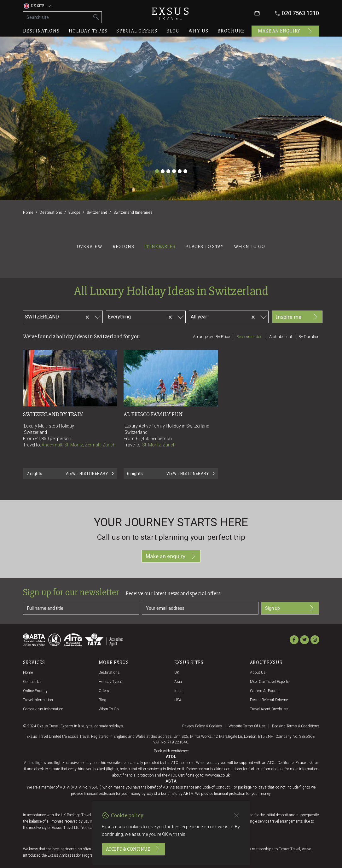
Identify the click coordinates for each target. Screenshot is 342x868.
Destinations (41, 31)
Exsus (171, 13)
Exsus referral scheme (269, 700)
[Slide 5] (180, 171)
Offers (104, 691)
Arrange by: (203, 337)
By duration (309, 337)
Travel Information (38, 700)
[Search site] (57, 17)
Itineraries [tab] (160, 247)
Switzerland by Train (53, 414)
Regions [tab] (123, 247)
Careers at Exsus (264, 691)
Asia (178, 682)
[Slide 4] (174, 171)
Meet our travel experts (270, 682)
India (178, 691)
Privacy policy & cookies (202, 726)
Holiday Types (110, 682)
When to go (109, 709)
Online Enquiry (35, 691)
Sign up (290, 608)
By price (223, 337)
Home (28, 213)
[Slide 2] (163, 171)
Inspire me (297, 317)
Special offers (137, 31)
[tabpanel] (171, 375)
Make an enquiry (285, 31)
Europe (74, 213)
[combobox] (70, 316)
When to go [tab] (249, 247)
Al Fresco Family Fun (153, 414)
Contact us (32, 682)
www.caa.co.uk (217, 775)
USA (178, 700)
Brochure (231, 31)
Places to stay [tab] (204, 247)
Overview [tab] (90, 247)
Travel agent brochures (269, 709)
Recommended (249, 337)
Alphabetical (281, 337)
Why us (199, 31)
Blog (173, 31)
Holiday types (88, 31)
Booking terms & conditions (296, 726)
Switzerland (97, 213)
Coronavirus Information (43, 709)
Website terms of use (247, 726)
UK (177, 673)
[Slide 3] (168, 171)
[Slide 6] (185, 171)
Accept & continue (133, 849)
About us (258, 673)
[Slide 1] (157, 171)
